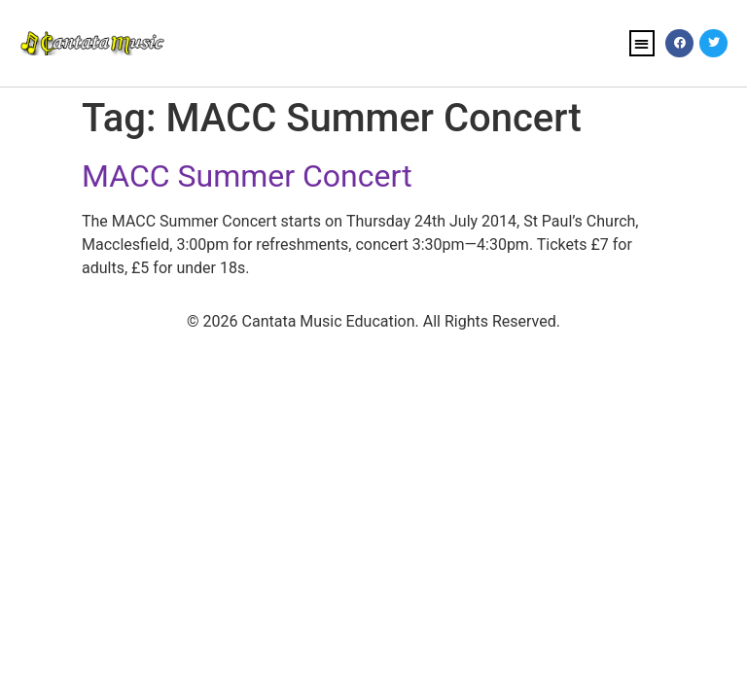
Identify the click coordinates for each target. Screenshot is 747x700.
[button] (642, 43)
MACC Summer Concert (247, 176)
